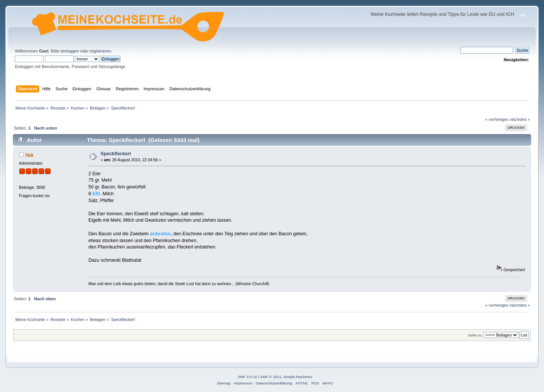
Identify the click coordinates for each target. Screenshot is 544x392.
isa (29, 155)
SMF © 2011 (271, 377)
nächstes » (520, 119)
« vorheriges (497, 119)
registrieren (100, 51)
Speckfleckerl (116, 154)
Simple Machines (298, 377)
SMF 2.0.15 (247, 377)
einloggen (70, 51)
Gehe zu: (475, 335)
